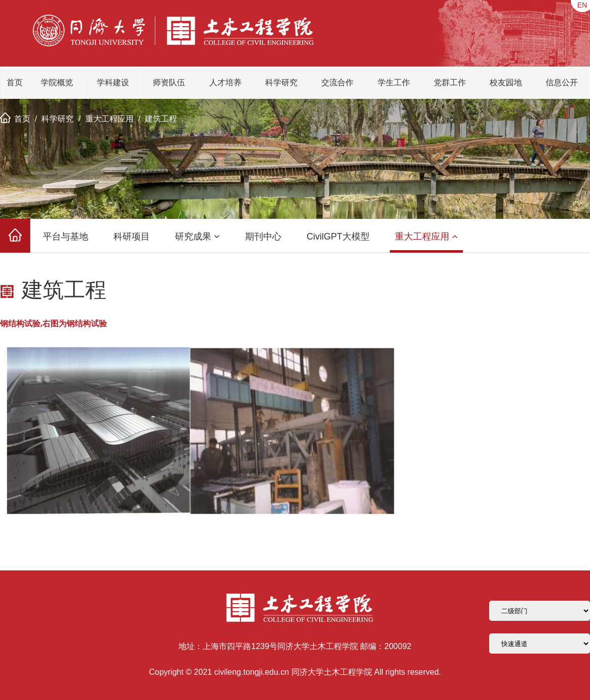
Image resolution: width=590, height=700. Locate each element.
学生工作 (394, 82)
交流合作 (337, 82)
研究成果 (197, 237)
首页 (15, 82)
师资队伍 (169, 82)
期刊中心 (263, 237)
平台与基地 (66, 237)
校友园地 (506, 82)
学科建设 (113, 82)
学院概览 (57, 82)
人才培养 (225, 82)
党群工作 (450, 82)
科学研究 (281, 82)
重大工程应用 (109, 119)
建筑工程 (161, 119)
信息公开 (562, 82)
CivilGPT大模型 (338, 237)
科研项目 (132, 237)
